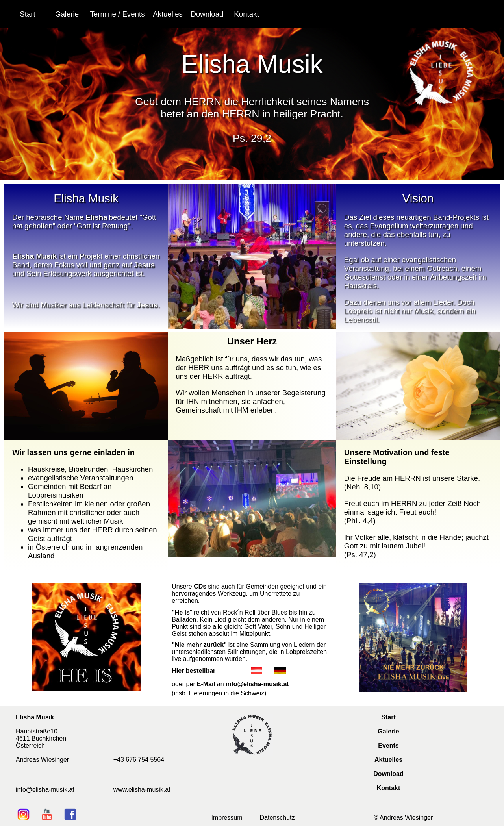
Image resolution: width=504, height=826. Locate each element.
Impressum (227, 818)
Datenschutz (277, 818)
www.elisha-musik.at (142, 790)
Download (388, 774)
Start (388, 717)
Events (388, 745)
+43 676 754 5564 (139, 760)
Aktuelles (388, 760)
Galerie (388, 731)
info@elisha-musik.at (257, 684)
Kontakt (389, 788)
